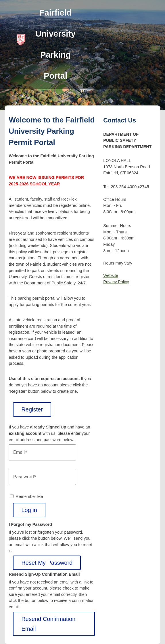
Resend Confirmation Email (48, 624)
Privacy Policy (116, 282)
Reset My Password (47, 563)
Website (111, 275)
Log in (29, 510)
